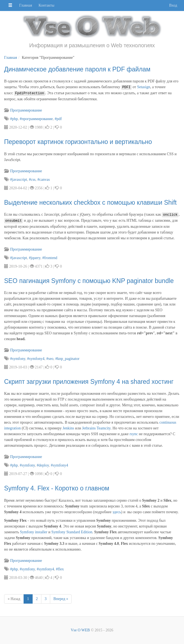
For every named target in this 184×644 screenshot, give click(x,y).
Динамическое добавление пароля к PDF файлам (77, 69)
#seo (50, 359)
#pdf (58, 119)
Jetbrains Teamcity (96, 428)
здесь (117, 512)
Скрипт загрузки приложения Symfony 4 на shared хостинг (89, 382)
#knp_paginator (67, 359)
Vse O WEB (80, 630)
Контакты (47, 5)
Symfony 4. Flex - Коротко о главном (57, 488)
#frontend (50, 258)
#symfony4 (36, 359)
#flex (60, 569)
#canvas (44, 180)
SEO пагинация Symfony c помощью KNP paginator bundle (89, 281)
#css (32, 180)
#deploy (43, 465)
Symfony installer (34, 532)
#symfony (18, 359)
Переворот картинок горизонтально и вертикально (78, 142)
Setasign (144, 87)
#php (14, 119)
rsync (134, 434)
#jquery (35, 258)
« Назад (14, 599)
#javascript (19, 180)
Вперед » (61, 599)
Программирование (26, 110)
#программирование (36, 119)
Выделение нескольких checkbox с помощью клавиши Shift (90, 202)
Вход (173, 5)
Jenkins (68, 428)
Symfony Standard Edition (72, 532)
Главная (26, 5)
